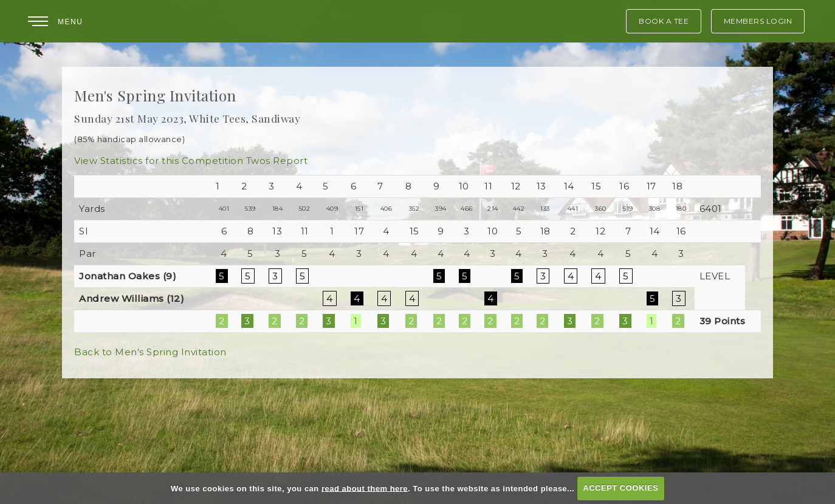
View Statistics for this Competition (159, 161)
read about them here (365, 488)
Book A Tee (664, 21)
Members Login (758, 21)
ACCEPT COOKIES (620, 488)
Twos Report (277, 161)
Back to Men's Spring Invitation (150, 352)
